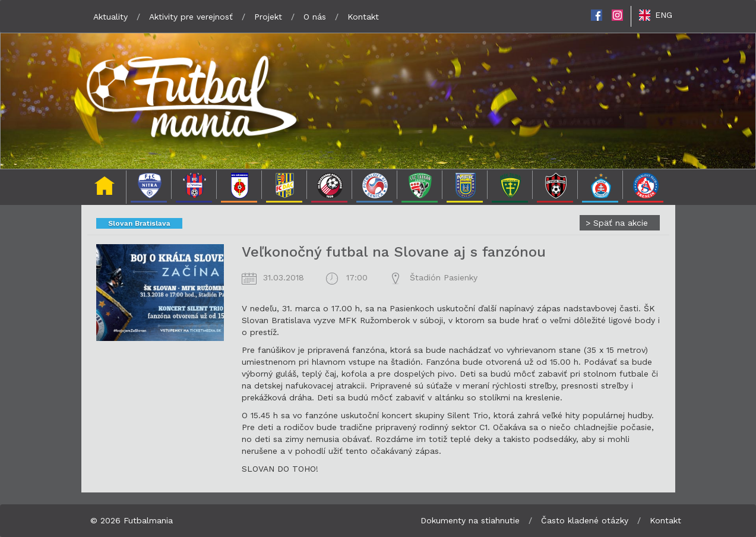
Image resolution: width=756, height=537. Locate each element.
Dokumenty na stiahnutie (470, 520)
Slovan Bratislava (139, 223)
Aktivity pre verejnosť (191, 17)
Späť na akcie (617, 223)
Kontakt (363, 17)
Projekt (268, 17)
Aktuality (110, 17)
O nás (315, 17)
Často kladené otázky (585, 520)
